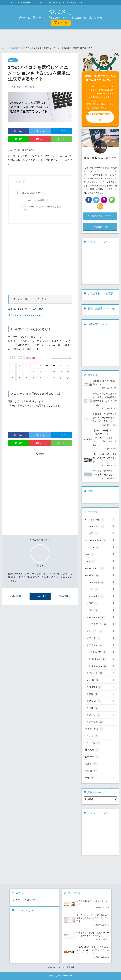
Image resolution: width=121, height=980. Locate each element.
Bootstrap (102, 583)
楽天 (102, 534)
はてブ (62, 131)
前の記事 (15, 596)
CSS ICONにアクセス (33, 193)
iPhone (102, 701)
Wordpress (79, 18)
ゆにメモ (54, 976)
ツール (102, 638)
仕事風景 (100, 750)
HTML (102, 743)
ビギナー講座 (100, 729)
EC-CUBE (102, 527)
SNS (100, 562)
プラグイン (103, 624)
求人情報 (96, 18)
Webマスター (100, 568)
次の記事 (65, 596)
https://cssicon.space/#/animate (25, 315)
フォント (102, 673)
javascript (102, 596)
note (100, 554)
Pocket (40, 139)
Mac (102, 708)
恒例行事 (100, 757)
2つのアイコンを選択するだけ (38, 200)
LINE (19, 139)
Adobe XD (103, 652)
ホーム (24, 18)
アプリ (102, 715)
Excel (102, 548)
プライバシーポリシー (57, 967)
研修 (100, 778)
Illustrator (103, 659)
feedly (61, 139)
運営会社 (61, 23)
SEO (102, 610)
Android (102, 687)
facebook (19, 131)
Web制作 (15, 48)
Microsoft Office (100, 541)
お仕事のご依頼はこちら (100, 216)
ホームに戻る (40, 596)
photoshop (103, 666)
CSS (102, 589)
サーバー (102, 631)
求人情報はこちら (100, 227)
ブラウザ (102, 722)
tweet (40, 131)
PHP (102, 603)
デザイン (39, 18)
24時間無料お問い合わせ (100, 117)
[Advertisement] (40, 260)
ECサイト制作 (58, 18)
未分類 (100, 771)
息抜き (100, 764)
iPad (102, 694)
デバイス (100, 680)
